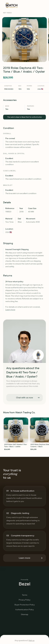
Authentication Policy (24, 610)
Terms (25, 595)
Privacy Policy (24, 600)
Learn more (10, 310)
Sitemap (25, 614)
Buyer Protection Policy (25, 605)
